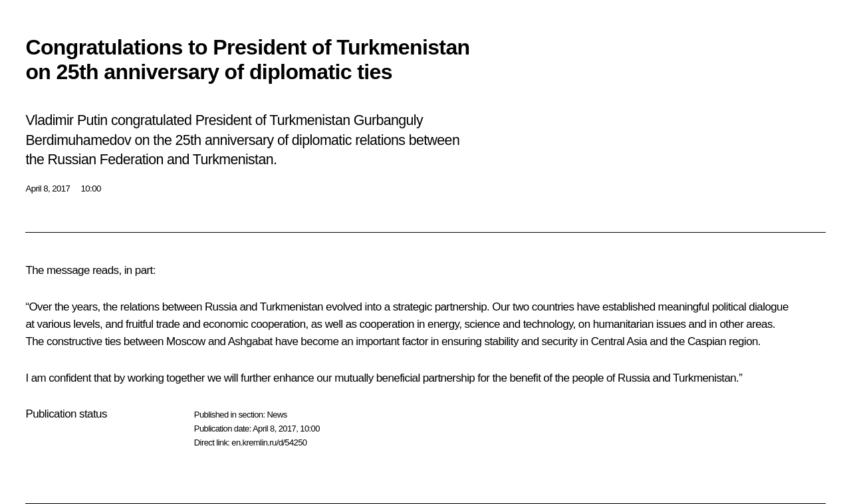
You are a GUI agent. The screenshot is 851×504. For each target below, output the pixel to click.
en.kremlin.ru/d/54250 (269, 442)
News (277, 415)
